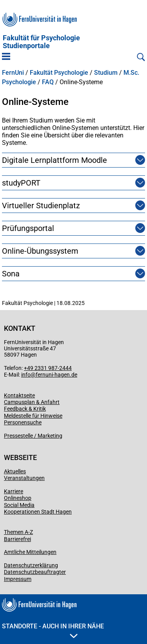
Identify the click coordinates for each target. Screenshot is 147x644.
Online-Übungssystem (40, 251)
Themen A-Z (18, 532)
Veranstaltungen (24, 478)
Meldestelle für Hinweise (33, 416)
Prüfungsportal (28, 228)
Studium (106, 73)
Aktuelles (15, 471)
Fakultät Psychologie (59, 73)
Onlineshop (18, 498)
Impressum (18, 579)
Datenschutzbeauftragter (35, 572)
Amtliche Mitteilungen (30, 552)
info (26, 375)
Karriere (14, 491)
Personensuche (23, 422)
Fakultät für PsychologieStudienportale (41, 42)
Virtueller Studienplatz (41, 206)
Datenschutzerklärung (31, 565)
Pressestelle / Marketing (33, 436)
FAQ (48, 82)
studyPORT (21, 183)
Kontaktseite (19, 395)
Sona (11, 274)
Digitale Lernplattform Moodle (54, 160)
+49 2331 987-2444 (48, 368)
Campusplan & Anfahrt (32, 402)
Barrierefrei (17, 539)
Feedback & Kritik (25, 409)
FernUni (13, 73)
